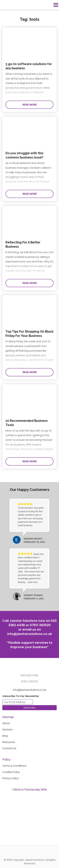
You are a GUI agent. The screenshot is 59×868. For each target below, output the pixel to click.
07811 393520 (40, 625)
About (6, 723)
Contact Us (9, 748)
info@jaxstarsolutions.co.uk (30, 634)
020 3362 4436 (29, 675)
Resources (9, 742)
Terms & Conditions (14, 766)
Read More (30, 105)
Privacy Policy (11, 778)
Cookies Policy (11, 772)
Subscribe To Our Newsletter (21, 696)
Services (7, 730)
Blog (5, 736)
